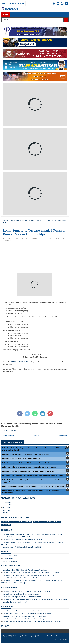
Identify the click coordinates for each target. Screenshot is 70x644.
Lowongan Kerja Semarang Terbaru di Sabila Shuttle (21, 459)
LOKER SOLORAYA (10, 556)
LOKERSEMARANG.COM (20, 362)
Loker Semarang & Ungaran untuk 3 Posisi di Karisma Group (24, 619)
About (4, 3)
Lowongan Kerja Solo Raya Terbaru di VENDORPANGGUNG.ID (25, 616)
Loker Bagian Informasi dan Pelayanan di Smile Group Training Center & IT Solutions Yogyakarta (36, 599)
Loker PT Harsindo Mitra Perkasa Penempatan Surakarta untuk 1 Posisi (27, 614)
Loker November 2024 (28, 239)
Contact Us (12, 3)
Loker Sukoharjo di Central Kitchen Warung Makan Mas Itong (24, 611)
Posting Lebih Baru (8, 435)
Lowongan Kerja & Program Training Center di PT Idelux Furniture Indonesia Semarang (34, 476)
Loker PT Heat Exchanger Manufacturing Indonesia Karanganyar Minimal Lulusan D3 (32, 621)
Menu (6, 15)
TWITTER (6, 510)
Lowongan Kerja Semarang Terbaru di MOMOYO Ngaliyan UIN (24, 540)
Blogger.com (64, 639)
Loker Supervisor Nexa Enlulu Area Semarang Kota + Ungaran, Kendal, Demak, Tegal (33, 486)
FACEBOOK (7, 502)
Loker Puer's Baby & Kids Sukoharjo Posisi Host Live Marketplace (25, 570)
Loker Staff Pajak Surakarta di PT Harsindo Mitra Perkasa (22, 578)
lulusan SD (6, 525)
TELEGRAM (7, 507)
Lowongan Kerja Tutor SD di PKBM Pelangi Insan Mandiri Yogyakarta (26, 591)
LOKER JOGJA (8, 558)
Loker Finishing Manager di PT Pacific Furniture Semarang (23, 537)
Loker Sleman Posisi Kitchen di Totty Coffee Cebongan (22, 594)
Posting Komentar (10, 430)
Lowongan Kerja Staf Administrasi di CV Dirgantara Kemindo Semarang (28, 471)
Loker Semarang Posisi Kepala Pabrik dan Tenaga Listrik (22, 547)
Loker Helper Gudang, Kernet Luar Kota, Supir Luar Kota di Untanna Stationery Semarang (33, 534)
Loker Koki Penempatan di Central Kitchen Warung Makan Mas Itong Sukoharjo (30, 575)
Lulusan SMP (18, 522)
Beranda (37, 435)
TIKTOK (6, 513)
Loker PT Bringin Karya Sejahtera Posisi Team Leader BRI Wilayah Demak (29, 467)
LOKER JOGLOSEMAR (11, 561)
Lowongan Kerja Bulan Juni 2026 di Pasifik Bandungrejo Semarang (27, 454)
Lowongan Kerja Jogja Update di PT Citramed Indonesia (22, 597)
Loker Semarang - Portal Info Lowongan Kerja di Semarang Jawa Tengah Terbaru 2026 (35, 636)
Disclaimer (21, 3)
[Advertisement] (35, 258)
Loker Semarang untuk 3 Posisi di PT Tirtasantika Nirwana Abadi (26, 463)
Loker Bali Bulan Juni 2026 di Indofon (16, 602)
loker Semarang (40, 239)
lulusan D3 (48, 239)
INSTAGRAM (7, 505)
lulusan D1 (28, 522)
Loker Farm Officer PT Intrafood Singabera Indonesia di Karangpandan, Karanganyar (32, 573)
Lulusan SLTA (62, 239)
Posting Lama (63, 435)
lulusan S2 (57, 522)
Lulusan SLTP (7, 241)
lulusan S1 (55, 239)
